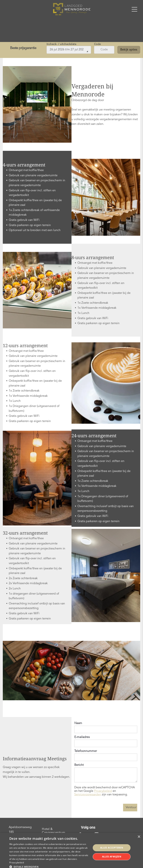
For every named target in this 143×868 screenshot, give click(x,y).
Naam (78, 723)
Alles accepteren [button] (112, 848)
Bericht (79, 765)
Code (97, 44)
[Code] (104, 50)
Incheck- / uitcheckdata (61, 44)
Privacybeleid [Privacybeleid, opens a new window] (17, 863)
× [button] (139, 837)
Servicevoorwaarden (88, 795)
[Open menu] (134, 9)
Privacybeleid (103, 791)
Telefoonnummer (86, 751)
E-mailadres (82, 737)
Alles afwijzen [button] (112, 857)
